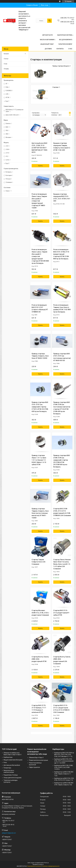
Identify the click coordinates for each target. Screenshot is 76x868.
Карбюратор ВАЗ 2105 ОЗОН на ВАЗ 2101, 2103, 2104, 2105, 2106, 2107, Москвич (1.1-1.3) (64, 755)
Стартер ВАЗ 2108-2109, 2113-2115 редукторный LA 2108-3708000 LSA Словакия (62, 512)
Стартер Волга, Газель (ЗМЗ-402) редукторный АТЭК (40, 659)
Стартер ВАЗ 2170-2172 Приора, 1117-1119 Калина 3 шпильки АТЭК (39, 709)
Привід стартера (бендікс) (61, 66)
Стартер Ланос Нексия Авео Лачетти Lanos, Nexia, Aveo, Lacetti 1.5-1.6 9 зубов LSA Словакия (62, 564)
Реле (5, 763)
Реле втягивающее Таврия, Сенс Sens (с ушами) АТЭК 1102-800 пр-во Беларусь (62, 308)
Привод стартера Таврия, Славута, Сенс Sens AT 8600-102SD (40, 356)
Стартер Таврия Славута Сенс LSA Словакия (38, 562)
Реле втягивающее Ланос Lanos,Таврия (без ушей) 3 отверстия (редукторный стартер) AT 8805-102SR (39, 201)
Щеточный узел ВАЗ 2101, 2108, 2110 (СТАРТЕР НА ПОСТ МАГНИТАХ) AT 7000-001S (40, 148)
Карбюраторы (8, 757)
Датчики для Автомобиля (12, 765)
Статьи (6, 59)
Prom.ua (46, 863)
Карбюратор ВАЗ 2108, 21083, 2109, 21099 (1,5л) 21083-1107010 (64, 767)
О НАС (70, 49)
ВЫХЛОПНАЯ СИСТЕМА (65, 35)
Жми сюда (44, 5)
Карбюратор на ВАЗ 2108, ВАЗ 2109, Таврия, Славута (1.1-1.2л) (64, 774)
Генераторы (7, 768)
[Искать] (49, 21)
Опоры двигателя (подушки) (12, 778)
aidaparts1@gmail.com (9, 833)
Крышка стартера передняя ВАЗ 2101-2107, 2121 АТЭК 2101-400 (62, 197)
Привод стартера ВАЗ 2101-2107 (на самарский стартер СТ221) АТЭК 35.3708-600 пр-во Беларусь (40, 407)
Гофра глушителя (34, 767)
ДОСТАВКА (48, 49)
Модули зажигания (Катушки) (13, 760)
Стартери (55, 87)
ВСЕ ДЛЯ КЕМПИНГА (66, 40)
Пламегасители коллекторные (38, 760)
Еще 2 (7, 163)
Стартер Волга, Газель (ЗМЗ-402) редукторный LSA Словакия (62, 660)
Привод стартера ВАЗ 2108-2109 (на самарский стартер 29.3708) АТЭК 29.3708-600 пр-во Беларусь (62, 461)
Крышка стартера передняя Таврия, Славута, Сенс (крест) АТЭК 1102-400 (62, 147)
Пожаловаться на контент (34, 866)
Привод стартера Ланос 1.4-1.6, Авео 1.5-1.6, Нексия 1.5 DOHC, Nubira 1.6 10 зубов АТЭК (39, 460)
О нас (6, 64)
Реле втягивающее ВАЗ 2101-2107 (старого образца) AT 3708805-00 (40, 308)
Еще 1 (7, 101)
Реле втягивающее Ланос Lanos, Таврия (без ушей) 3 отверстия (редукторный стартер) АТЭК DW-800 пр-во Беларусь (40, 256)
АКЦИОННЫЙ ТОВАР (47, 44)
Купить (41, 166)
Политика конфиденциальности (51, 866)
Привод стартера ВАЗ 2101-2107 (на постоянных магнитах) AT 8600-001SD (62, 357)
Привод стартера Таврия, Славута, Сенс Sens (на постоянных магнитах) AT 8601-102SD (40, 513)
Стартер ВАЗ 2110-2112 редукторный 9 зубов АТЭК (61, 613)
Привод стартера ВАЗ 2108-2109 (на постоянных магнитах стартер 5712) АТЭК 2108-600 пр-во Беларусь (62, 408)
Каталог (6, 54)
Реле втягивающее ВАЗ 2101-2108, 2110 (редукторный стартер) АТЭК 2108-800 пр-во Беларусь (61, 254)
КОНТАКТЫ (60, 49)
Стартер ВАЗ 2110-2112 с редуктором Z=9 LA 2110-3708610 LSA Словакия (61, 709)
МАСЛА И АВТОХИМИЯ (47, 40)
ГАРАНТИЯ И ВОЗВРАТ (65, 44)
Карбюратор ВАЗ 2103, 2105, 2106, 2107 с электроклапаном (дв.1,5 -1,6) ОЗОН (64, 761)
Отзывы (6, 69)
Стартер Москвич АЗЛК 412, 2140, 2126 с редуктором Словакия (40, 613)
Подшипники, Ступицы (11, 775)
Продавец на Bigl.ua (38, 864)
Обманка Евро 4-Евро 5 (36, 758)
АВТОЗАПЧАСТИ (47, 35)
